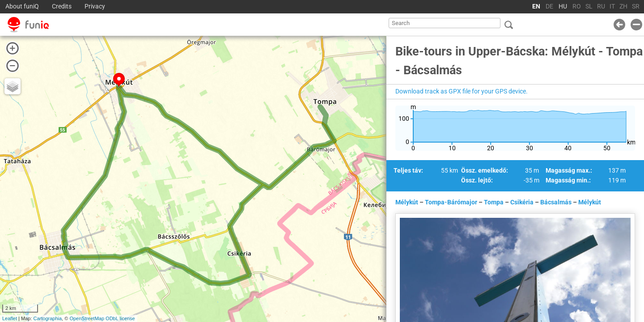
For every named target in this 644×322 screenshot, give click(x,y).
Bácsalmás (556, 202)
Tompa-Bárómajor (451, 202)
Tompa (494, 202)
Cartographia (48, 318)
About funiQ (22, 6)
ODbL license (120, 318)
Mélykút (407, 202)
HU (563, 6)
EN (536, 6)
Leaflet (10, 318)
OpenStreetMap (87, 318)
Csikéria (522, 202)
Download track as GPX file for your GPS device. (462, 91)
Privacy (95, 6)
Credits (62, 6)
